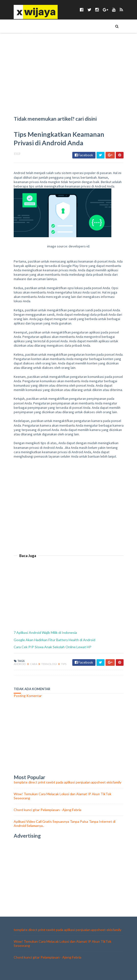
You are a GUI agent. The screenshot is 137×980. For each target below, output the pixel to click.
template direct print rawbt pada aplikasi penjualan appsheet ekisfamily (68, 782)
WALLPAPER (31, 84)
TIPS (25, 26)
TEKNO (27, 34)
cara (34, 664)
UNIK (26, 51)
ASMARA (28, 76)
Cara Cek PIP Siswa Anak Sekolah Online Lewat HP (53, 647)
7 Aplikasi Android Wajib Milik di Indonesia (45, 632)
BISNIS (27, 68)
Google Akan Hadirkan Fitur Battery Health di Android (54, 640)
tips (64, 664)
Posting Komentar (28, 696)
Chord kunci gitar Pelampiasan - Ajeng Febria (47, 810)
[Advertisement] (69, 503)
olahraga (30, 109)
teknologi (49, 664)
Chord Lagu (32, 92)
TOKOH (28, 43)
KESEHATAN (31, 59)
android (20, 664)
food (27, 101)
